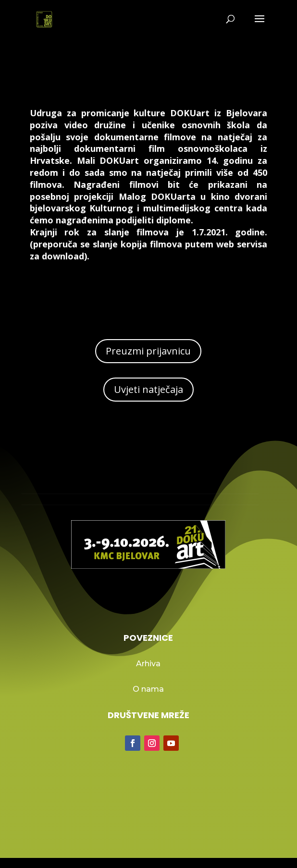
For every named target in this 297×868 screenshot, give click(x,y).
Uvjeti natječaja (148, 389)
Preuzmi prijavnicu (148, 351)
